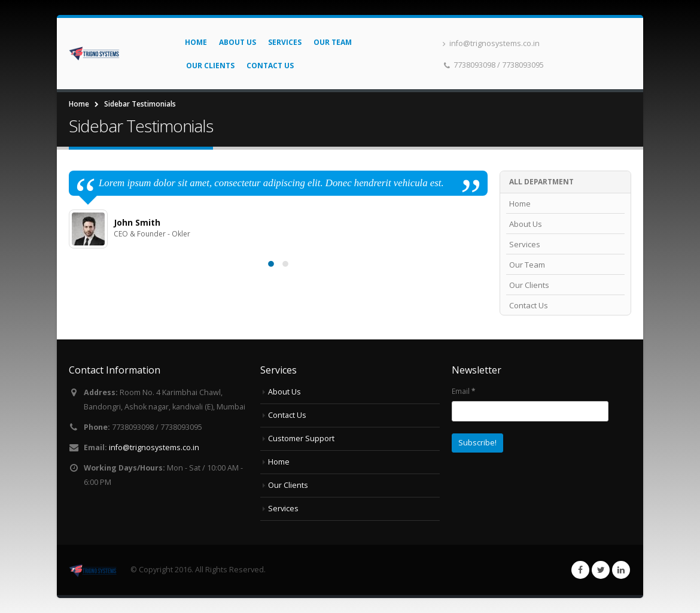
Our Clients (210, 66)
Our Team (333, 42)
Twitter (601, 570)
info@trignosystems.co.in (491, 43)
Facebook (580, 570)
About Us (238, 42)
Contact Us (270, 66)
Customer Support (301, 438)
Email (463, 391)
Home (196, 42)
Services (285, 42)
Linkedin (621, 570)
